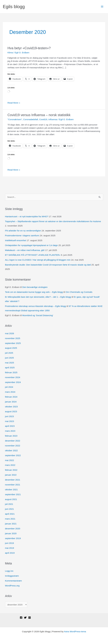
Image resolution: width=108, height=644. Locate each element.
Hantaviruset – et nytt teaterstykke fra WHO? (27, 216)
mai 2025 (10, 363)
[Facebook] (21, 618)
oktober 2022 (11, 450)
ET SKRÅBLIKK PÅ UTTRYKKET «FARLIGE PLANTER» (33, 255)
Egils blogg (14, 7)
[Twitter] (25, 618)
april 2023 (10, 426)
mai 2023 (10, 421)
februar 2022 (11, 470)
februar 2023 (11, 436)
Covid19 (43, 119)
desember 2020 (13, 529)
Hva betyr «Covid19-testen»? (29, 48)
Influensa (53, 119)
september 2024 (13, 382)
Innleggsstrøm (12, 576)
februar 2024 (11, 397)
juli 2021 (9, 504)
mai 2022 (10, 460)
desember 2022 (13, 441)
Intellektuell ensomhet (16, 240)
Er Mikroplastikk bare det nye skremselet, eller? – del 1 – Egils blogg (38, 297)
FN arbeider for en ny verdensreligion (23, 231)
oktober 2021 (11, 490)
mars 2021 (10, 519)
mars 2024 (10, 392)
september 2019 (13, 538)
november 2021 (13, 485)
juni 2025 (9, 358)
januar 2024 (11, 402)
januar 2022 (11, 475)
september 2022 (13, 455)
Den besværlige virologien (35, 287)
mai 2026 (10, 333)
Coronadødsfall (31, 119)
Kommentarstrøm (13, 581)
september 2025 (13, 343)
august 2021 (11, 499)
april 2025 (10, 368)
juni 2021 (9, 509)
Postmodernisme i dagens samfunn (22, 235)
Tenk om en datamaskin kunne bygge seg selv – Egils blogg (34, 292)
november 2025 (13, 338)
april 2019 (10, 553)
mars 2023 (10, 431)
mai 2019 (10, 548)
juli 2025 (9, 353)
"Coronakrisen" (15, 119)
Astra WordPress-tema (75, 631)
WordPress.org (12, 586)
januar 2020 (11, 533)
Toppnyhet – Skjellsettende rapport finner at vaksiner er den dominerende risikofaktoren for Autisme (53, 221)
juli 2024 (9, 387)
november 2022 (13, 446)
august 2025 (11, 348)
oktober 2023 (11, 407)
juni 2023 (9, 416)
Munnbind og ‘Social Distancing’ (38, 315)
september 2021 (13, 494)
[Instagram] (30, 618)
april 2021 (10, 514)
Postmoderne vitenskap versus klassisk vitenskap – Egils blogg (36, 306)
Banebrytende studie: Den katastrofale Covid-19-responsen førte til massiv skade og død (48, 265)
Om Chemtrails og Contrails (79, 292)
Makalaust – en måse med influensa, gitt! (25, 250)
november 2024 (13, 377)
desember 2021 (13, 480)
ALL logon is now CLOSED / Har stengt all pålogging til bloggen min (38, 260)
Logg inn (9, 571)
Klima (10, 53)
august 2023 (11, 411)
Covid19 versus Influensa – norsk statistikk (39, 115)
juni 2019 (9, 543)
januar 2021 (11, 524)
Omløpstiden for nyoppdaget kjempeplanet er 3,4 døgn (31, 245)
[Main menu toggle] (102, 7)
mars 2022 (10, 465)
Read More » (14, 103)
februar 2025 (11, 372)
